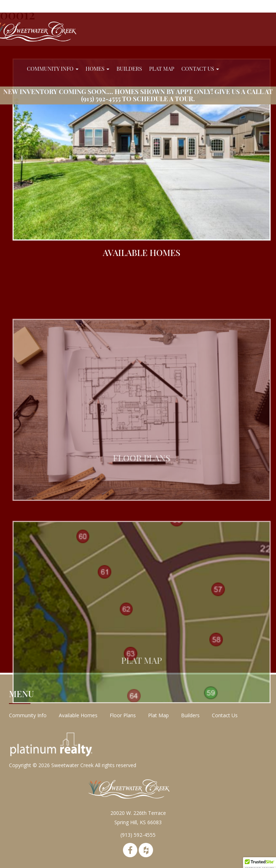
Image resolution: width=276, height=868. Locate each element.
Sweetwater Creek (72, 765)
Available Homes (78, 715)
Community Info (53, 69)
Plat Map (162, 69)
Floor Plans (123, 715)
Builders (129, 69)
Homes (97, 69)
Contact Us (200, 69)
